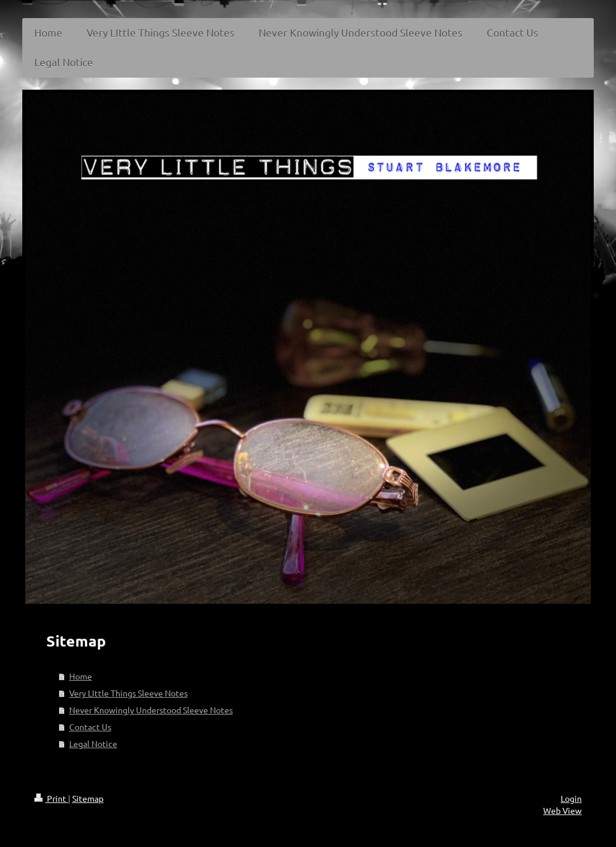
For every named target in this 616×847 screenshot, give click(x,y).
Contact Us (90, 727)
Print (51, 798)
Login (571, 798)
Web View (562, 810)
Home (81, 676)
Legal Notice (93, 743)
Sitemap (88, 798)
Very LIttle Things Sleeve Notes (128, 693)
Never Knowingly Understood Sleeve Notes (151, 710)
